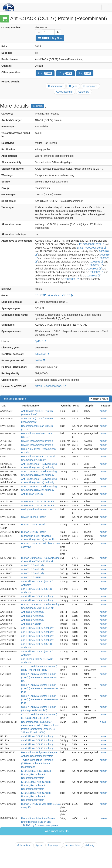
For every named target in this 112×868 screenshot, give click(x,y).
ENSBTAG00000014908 (92, 248)
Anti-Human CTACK (32, 494)
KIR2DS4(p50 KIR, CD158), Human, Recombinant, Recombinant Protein (36, 774)
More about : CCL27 (60, 295)
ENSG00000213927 (92, 244)
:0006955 (97, 262)
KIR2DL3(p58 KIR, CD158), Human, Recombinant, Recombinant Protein (36, 785)
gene (73, 86)
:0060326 (97, 272)
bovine (103, 818)
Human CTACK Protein (34, 524)
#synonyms (54, 845)
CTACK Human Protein (34, 517)
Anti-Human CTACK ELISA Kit (38, 501)
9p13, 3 (41, 341)
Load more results (56, 831)
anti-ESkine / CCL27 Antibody (37, 596)
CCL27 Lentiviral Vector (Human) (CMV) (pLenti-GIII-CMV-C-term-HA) (39, 677)
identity (84, 92)
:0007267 (96, 265)
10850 (40, 360)
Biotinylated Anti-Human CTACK (39, 509)
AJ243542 (42, 354)
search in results (99, 399)
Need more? (38, 106)
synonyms (90, 86)
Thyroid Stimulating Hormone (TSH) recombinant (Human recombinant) (37, 763)
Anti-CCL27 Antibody (33, 565)
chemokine (56, 86)
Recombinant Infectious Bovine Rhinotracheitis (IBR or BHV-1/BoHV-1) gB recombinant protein (40, 822)
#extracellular (73, 845)
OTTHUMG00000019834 (50, 386)
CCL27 (40, 295)
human (104, 411)
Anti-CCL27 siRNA (31, 577)
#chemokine (24, 845)
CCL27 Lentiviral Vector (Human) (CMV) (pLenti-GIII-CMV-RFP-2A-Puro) (39, 699)
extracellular (65, 92)
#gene (39, 845)
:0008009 (95, 269)
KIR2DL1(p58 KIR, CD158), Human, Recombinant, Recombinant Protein (36, 796)
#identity (90, 845)
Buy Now (50, 38)
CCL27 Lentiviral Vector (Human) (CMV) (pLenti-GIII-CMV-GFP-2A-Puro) (40, 688)
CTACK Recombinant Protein (37, 441)
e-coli (103, 722)
